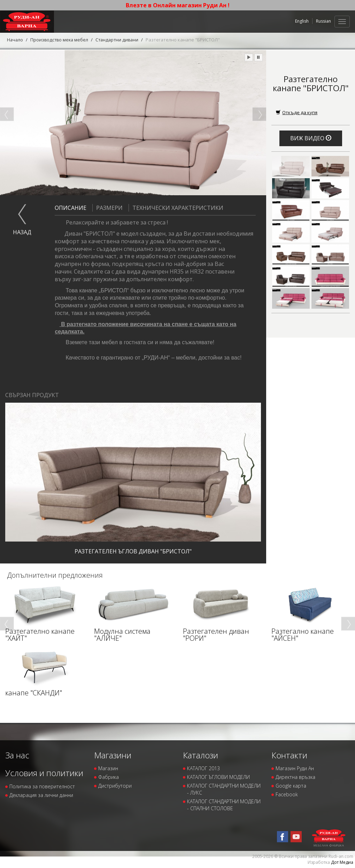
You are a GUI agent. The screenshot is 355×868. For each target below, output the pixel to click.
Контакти (289, 755)
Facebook (287, 794)
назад (22, 232)
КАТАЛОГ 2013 (203, 768)
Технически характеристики (176, 208)
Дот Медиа (342, 862)
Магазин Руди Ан (295, 768)
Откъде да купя (297, 112)
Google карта (291, 786)
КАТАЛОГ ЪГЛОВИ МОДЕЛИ (218, 777)
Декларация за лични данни (41, 795)
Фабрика (109, 777)
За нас (17, 755)
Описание (71, 208)
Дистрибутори (115, 786)
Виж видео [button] (311, 138)
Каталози (200, 755)
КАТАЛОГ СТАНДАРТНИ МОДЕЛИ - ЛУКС (224, 789)
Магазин (108, 768)
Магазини (113, 755)
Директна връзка (295, 777)
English (302, 21)
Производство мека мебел (61, 40)
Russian (323, 21)
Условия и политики (44, 773)
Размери (107, 208)
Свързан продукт (32, 395)
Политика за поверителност (42, 786)
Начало (15, 40)
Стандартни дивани (120, 40)
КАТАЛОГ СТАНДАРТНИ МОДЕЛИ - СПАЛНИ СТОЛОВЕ (224, 805)
